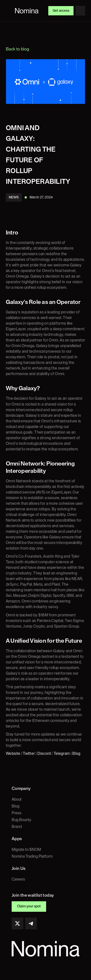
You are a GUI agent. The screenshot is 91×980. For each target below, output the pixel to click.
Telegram (62, 754)
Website (13, 754)
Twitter (29, 754)
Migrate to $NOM (26, 850)
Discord (44, 754)
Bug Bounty (21, 820)
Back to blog (17, 49)
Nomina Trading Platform (32, 856)
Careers (18, 879)
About (17, 799)
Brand (17, 827)
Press (17, 813)
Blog (76, 754)
